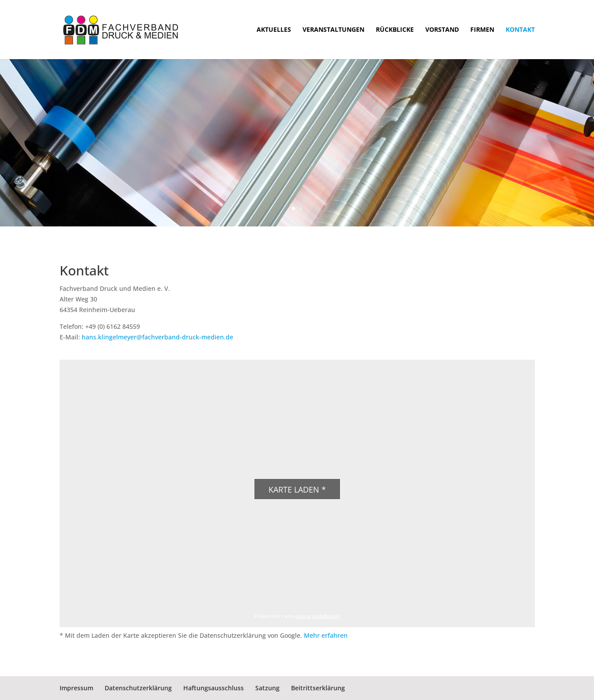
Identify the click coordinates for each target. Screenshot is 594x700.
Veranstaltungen (333, 30)
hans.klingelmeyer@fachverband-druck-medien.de (157, 337)
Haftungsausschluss (214, 688)
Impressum (76, 688)
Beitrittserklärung (318, 688)
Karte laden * (297, 489)
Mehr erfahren (326, 635)
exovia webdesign (317, 616)
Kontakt (520, 30)
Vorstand (442, 30)
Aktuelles (274, 30)
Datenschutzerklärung (138, 688)
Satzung (267, 688)
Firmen (482, 30)
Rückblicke (395, 30)
